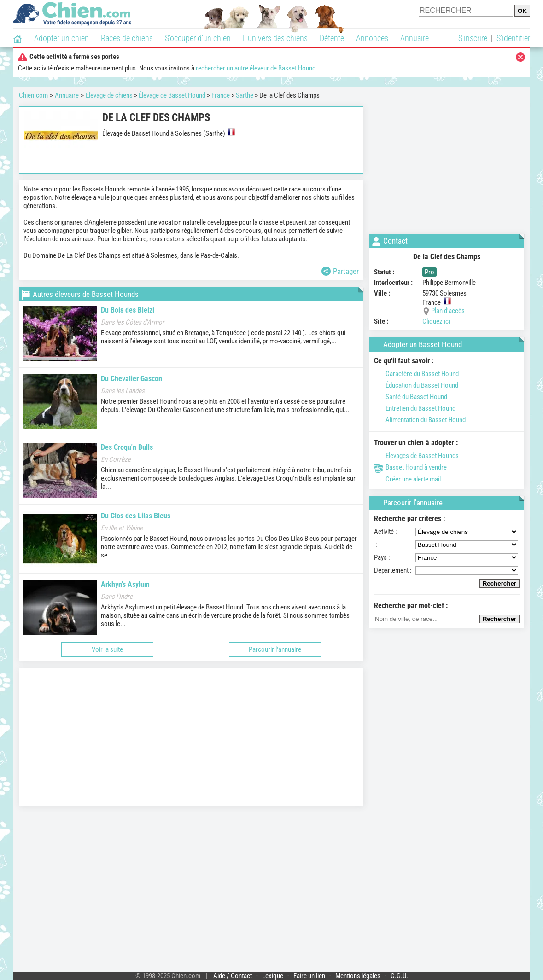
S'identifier (513, 38)
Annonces (372, 38)
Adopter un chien (61, 38)
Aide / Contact (233, 976)
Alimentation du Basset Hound (420, 420)
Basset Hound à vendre (410, 467)
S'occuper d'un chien (198, 38)
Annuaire (415, 38)
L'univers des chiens (275, 38)
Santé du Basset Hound (411, 397)
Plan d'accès (448, 311)
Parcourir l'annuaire (275, 649)
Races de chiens (127, 38)
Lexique (273, 976)
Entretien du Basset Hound (415, 408)
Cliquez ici (436, 321)
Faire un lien (309, 976)
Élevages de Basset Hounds (416, 456)
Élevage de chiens (109, 95)
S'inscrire (473, 38)
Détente (332, 38)
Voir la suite (107, 649)
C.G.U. (399, 976)
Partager (340, 271)
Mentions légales (358, 976)
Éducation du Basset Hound (416, 385)
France (221, 95)
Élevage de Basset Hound (172, 95)
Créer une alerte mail (407, 479)
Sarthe (245, 95)
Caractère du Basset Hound (416, 374)
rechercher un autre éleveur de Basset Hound (256, 68)
